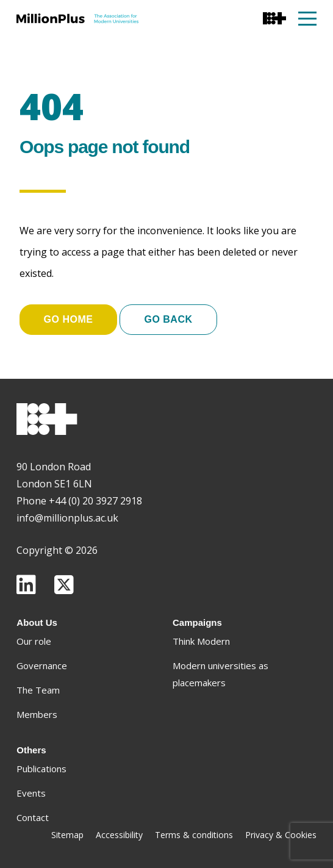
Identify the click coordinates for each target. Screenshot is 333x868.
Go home (69, 319)
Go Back (168, 319)
